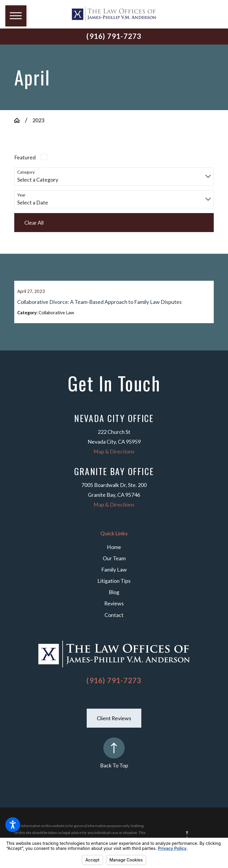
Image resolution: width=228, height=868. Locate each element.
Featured (25, 157)
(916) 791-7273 (114, 36)
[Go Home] (20, 120)
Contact (114, 622)
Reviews (114, 611)
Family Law (114, 577)
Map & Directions (114, 459)
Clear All (34, 223)
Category (26, 172)
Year (21, 195)
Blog (114, 600)
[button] (13, 825)
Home (114, 554)
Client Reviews (114, 726)
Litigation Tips (114, 588)
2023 (38, 120)
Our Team (114, 566)
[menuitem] (114, 555)
